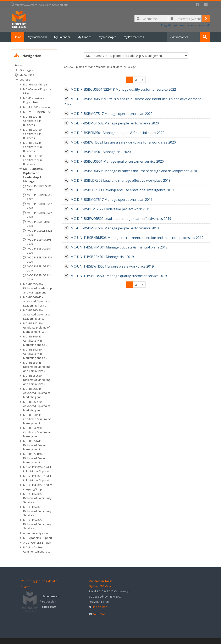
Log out (26, 586)
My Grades (87, 37)
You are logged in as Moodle (39, 581)
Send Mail (99, 614)
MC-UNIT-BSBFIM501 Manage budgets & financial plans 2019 (119, 247)
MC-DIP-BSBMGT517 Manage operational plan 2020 (112, 113)
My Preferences (136, 37)
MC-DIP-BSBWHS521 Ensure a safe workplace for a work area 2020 (123, 142)
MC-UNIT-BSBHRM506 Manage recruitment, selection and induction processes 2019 (137, 237)
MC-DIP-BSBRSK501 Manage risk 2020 (101, 152)
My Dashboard (40, 37)
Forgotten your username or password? (186, 25)
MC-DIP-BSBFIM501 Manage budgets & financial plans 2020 (117, 133)
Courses (25, 79)
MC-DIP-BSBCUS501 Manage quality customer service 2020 (117, 161)
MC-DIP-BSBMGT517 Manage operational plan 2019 (112, 199)
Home (19, 37)
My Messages (110, 37)
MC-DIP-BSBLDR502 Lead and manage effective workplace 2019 (121, 180)
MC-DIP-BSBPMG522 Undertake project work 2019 (110, 209)
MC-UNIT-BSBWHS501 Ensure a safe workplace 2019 (112, 266)
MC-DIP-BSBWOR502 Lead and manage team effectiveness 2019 (121, 218)
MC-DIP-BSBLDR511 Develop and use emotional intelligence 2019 (122, 190)
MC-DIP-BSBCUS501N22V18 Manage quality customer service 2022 (123, 89)
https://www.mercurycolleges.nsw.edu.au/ (41, 5)
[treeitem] (34, 308)
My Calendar (65, 37)
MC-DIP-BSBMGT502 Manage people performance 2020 (115, 123)
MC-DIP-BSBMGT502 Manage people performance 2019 (115, 228)
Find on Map (100, 607)
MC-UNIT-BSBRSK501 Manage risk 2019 (102, 257)
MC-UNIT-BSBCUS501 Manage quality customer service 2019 (119, 276)
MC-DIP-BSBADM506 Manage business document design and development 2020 (134, 171)
